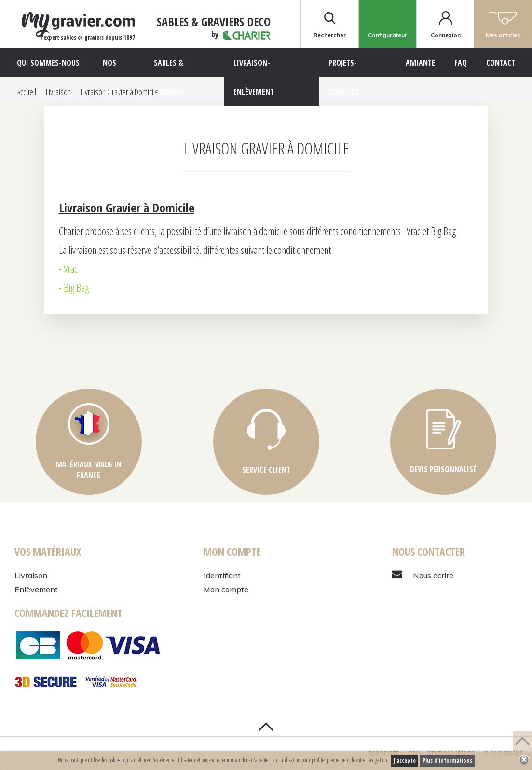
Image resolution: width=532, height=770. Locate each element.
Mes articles (503, 24)
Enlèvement (36, 589)
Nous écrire (433, 575)
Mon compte (226, 589)
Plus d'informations (447, 761)
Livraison (31, 575)
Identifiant (222, 575)
